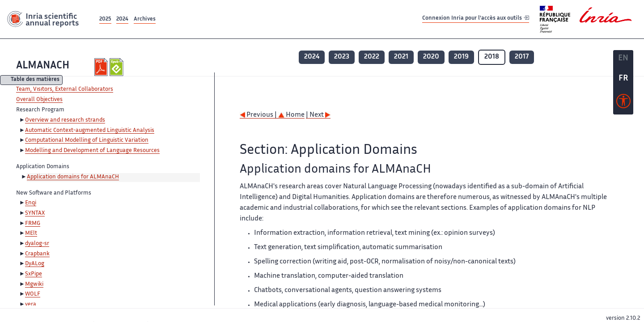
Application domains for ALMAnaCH (73, 177)
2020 (431, 57)
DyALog (35, 264)
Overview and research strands (65, 120)
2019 (461, 57)
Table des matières (35, 80)
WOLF (33, 294)
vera (31, 305)
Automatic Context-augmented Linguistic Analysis (90, 131)
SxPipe (34, 274)
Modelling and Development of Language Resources (92, 151)
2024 (122, 19)
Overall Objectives (39, 100)
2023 (342, 57)
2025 (105, 19)
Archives (145, 19)
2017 (522, 57)
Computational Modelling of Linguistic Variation (87, 140)
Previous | (259, 115)
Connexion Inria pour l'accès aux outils (476, 19)
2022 (372, 57)
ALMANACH (43, 66)
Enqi (31, 203)
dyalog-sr (37, 244)
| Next (318, 115)
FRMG (33, 224)
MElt (31, 233)
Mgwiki (34, 284)
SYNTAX (35, 213)
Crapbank (37, 254)
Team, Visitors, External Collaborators (65, 89)
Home (291, 115)
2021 (401, 57)
